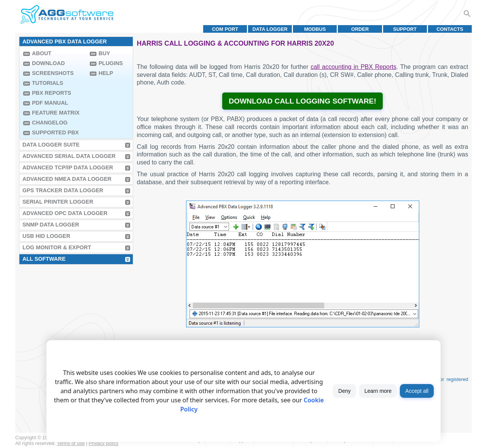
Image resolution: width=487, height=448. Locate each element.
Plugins (111, 63)
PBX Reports (52, 93)
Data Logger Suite (51, 145)
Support (405, 29)
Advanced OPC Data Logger (65, 213)
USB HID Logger (46, 236)
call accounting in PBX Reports (353, 67)
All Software (44, 259)
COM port (225, 29)
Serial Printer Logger (58, 202)
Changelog (50, 123)
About (42, 53)
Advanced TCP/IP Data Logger (68, 167)
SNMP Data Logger (51, 225)
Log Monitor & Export (57, 247)
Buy (104, 53)
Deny (345, 391)
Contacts (450, 29)
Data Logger (270, 29)
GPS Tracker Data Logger (63, 190)
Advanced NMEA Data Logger (67, 179)
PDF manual (50, 103)
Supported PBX (55, 132)
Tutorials (48, 83)
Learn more (378, 391)
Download (48, 63)
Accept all (417, 391)
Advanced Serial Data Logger (69, 156)
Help (106, 73)
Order (360, 29)
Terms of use (71, 443)
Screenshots (53, 73)
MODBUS (315, 29)
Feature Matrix (56, 113)
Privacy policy (103, 443)
